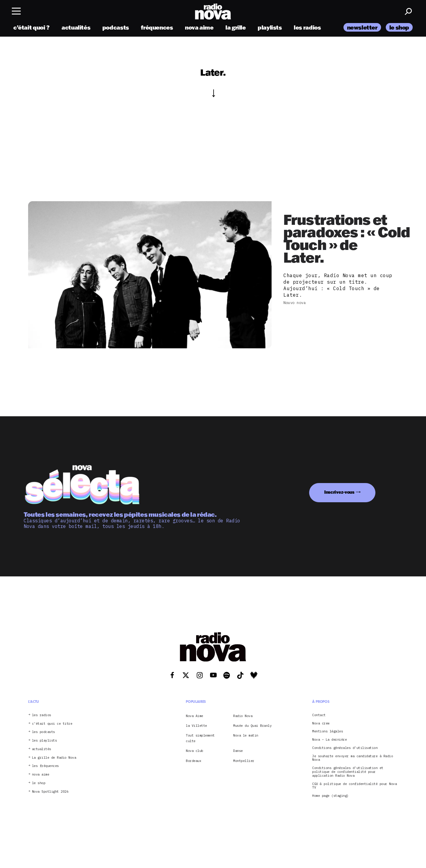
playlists (270, 27)
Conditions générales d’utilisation (345, 748)
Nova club (195, 751)
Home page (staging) (330, 796)
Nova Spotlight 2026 (50, 792)
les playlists (45, 741)
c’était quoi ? (32, 27)
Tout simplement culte (200, 738)
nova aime (199, 27)
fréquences (157, 27)
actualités (76, 27)
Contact (319, 715)
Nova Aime (195, 716)
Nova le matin (246, 735)
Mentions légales (327, 731)
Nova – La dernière (329, 740)
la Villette (196, 726)
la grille (236, 27)
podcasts (116, 27)
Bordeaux (193, 761)
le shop (399, 27)
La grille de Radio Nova (54, 758)
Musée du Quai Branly (252, 726)
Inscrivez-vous (339, 492)
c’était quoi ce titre (52, 724)
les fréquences (45, 766)
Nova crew (321, 723)
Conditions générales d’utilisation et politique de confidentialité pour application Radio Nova (348, 772)
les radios (307, 27)
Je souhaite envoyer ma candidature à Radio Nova (352, 758)
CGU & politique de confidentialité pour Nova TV (354, 786)
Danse (238, 751)
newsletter (362, 27)
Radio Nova (243, 716)
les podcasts (43, 732)
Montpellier (244, 761)
